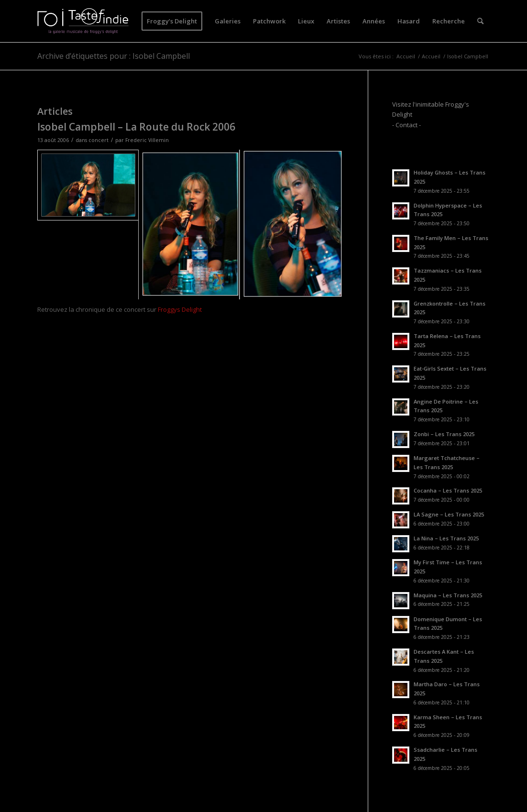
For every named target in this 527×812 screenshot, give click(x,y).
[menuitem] (172, 21)
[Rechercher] (480, 21)
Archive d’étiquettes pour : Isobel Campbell (114, 56)
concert (99, 140)
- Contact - (406, 125)
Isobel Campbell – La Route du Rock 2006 (136, 127)
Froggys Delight (180, 309)
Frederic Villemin (147, 140)
